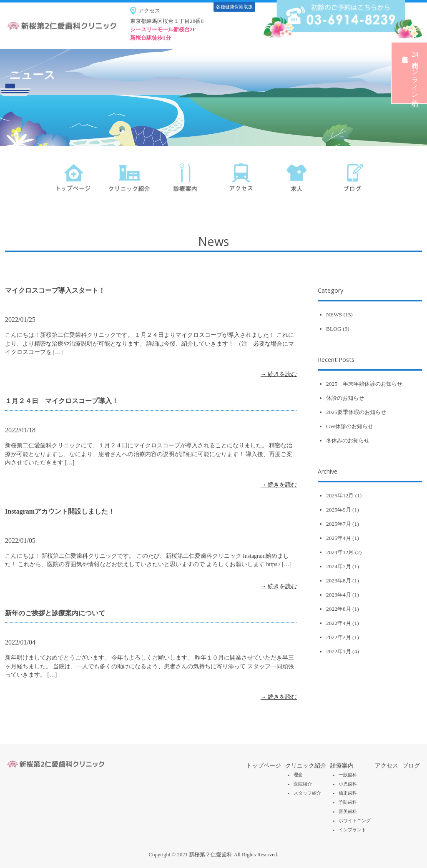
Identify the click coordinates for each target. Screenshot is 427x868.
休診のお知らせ (345, 398)
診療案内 (342, 765)
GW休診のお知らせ (350, 426)
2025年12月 (340, 495)
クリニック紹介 (306, 765)
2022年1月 (339, 651)
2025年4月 (339, 538)
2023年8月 (339, 581)
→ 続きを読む (279, 374)
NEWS (334, 315)
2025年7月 (339, 524)
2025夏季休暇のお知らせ (356, 412)
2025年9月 (339, 510)
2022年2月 (339, 637)
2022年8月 (339, 609)
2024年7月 (339, 566)
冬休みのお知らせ (348, 440)
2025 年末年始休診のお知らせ (364, 384)
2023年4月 (339, 595)
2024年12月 (340, 552)
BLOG (334, 329)
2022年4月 (339, 623)
